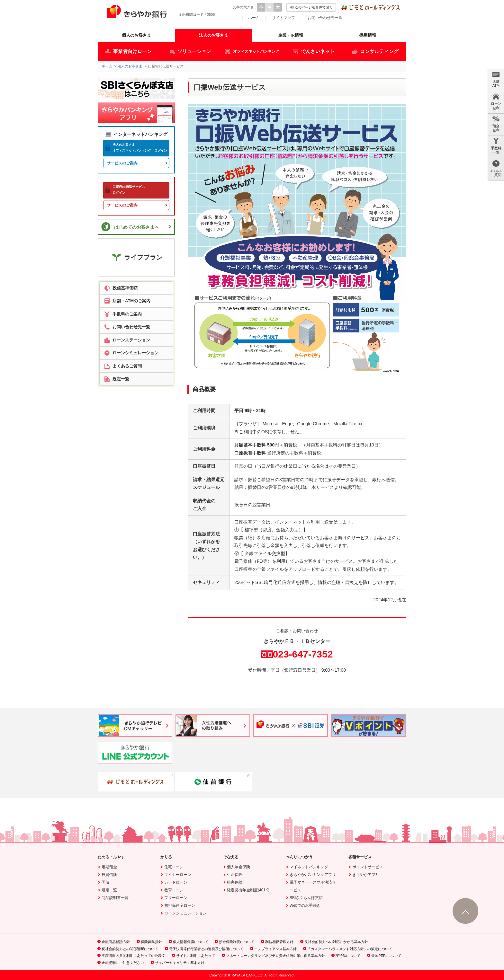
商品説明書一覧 (115, 898)
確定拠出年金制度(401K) (248, 890)
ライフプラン (136, 257)
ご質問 (496, 168)
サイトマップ (283, 18)
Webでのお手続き (305, 905)
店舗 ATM (496, 79)
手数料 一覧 (496, 146)
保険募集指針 (151, 942)
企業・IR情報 (291, 35)
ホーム (254, 18)
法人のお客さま (214, 35)
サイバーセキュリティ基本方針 (180, 963)
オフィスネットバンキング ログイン (136, 148)
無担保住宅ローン (180, 905)
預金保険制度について (237, 942)
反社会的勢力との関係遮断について (130, 949)
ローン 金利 (496, 101)
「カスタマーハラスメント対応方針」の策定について (350, 949)
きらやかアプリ (366, 875)
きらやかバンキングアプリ (313, 875)
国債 (105, 882)
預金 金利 (496, 124)
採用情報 (368, 35)
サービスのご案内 (122, 163)
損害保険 (235, 882)
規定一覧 (109, 890)
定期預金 (109, 867)
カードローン (176, 882)
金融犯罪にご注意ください (123, 963)
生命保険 (235, 875)
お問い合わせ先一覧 (325, 18)
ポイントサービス (368, 867)
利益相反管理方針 (279, 942)
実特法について (348, 956)
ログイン (127, 190)
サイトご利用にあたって (196, 956)
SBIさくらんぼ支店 (306, 898)
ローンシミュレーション (185, 913)
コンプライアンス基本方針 (275, 949)
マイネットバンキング (309, 867)
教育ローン (174, 890)
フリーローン (176, 898)
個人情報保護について (191, 942)
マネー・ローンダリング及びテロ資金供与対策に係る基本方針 (275, 956)
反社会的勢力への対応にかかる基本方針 (336, 942)
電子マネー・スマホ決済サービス (313, 886)
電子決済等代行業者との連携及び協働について (206, 949)
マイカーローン (178, 875)
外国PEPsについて (386, 956)
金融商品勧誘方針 (116, 942)
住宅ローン (174, 867)
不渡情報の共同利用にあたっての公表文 (133, 956)
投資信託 (109, 875)
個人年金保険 (239, 867)
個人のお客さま (136, 35)
